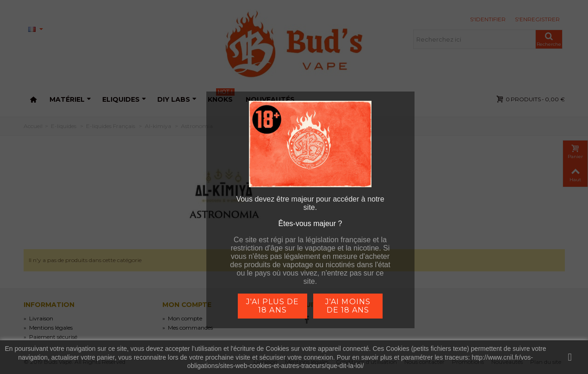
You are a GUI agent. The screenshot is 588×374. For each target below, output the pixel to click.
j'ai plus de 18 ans (272, 306)
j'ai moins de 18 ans (348, 306)
